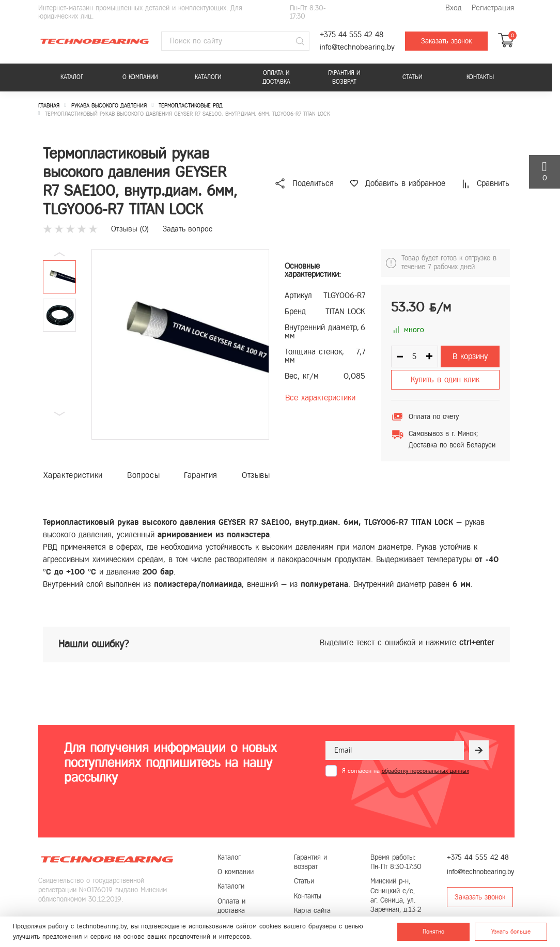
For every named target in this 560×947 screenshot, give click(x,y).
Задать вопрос (188, 229)
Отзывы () (130, 229)
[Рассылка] (479, 750)
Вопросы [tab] (143, 475)
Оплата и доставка (276, 77)
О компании (140, 77)
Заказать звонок (446, 41)
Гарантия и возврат (344, 77)
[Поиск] (300, 41)
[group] (180, 344)
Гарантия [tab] (201, 475)
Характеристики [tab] (73, 475)
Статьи (412, 77)
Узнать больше (511, 932)
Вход (453, 8)
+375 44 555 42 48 (352, 35)
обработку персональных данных (425, 771)
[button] (59, 414)
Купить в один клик (445, 379)
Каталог (72, 77)
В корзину (470, 356)
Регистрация (493, 8)
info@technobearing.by (357, 47)
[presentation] (404, 802)
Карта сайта (312, 911)
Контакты (480, 77)
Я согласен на (406, 771)
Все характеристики (320, 398)
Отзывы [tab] (256, 475)
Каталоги (208, 77)
